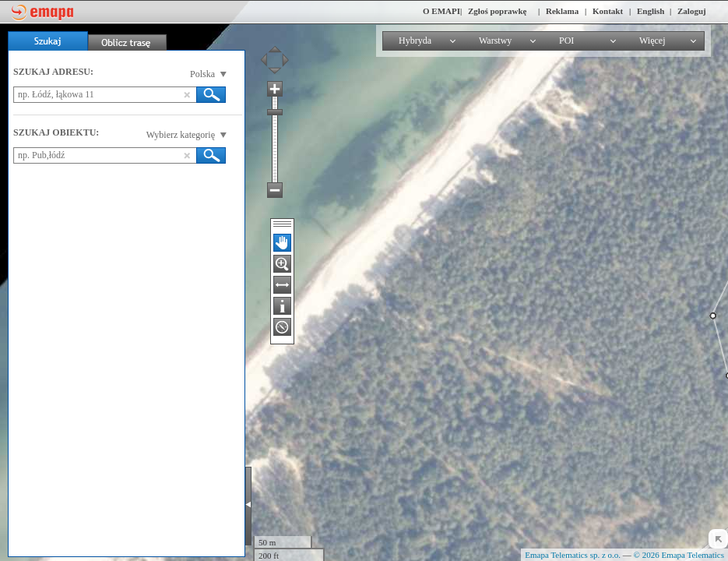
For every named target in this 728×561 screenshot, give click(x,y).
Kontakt (608, 11)
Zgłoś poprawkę (498, 11)
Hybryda (415, 41)
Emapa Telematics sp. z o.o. (573, 555)
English (651, 11)
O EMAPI (441, 11)
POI (566, 41)
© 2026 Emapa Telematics (679, 555)
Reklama (562, 11)
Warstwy (495, 41)
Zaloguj (692, 11)
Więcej (652, 41)
